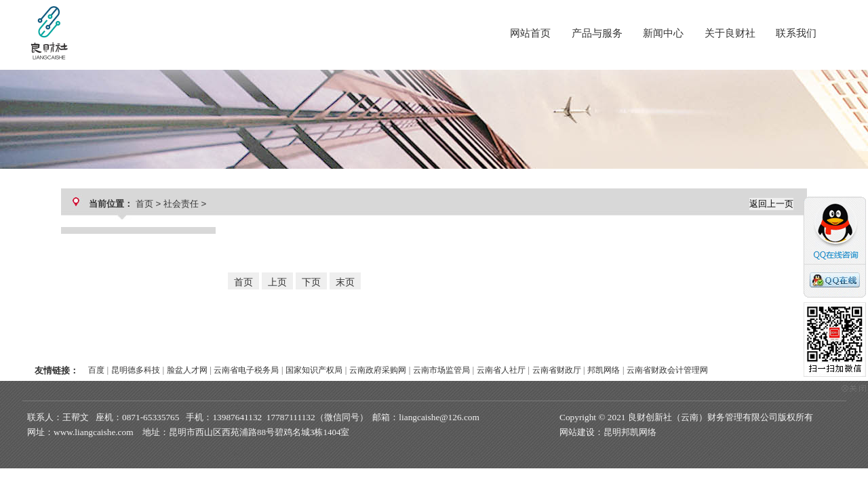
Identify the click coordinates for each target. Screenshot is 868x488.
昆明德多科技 (136, 370)
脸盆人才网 (187, 370)
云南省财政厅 (557, 370)
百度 (96, 370)
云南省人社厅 (501, 370)
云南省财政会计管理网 (667, 370)
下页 (311, 282)
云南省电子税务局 (246, 370)
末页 (345, 282)
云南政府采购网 (378, 370)
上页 (277, 282)
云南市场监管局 (441, 370)
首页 (144, 204)
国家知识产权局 (314, 370)
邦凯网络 (604, 370)
